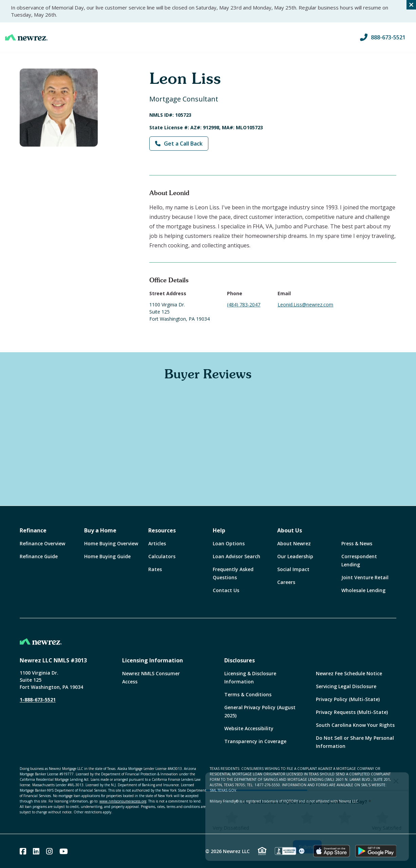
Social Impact (293, 569)
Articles (157, 543)
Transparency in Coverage (255, 741)
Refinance (33, 530)
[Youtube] (64, 851)
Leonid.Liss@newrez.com (305, 305)
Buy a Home (100, 530)
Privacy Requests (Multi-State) (352, 712)
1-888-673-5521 (38, 700)
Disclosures (240, 660)
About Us (290, 530)
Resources (162, 530)
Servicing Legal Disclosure (346, 686)
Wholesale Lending (363, 590)
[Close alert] (411, 5)
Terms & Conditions (248, 694)
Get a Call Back (179, 144)
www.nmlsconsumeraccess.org (123, 801)
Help (219, 530)
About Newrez (294, 543)
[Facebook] (23, 851)
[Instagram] (49, 851)
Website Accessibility (249, 728)
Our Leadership (295, 556)
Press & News (357, 543)
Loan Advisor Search (237, 556)
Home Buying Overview (111, 543)
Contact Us (226, 590)
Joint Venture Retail (365, 577)
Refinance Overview (42, 543)
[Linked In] (36, 851)
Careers (286, 582)
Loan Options (229, 543)
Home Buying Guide (107, 556)
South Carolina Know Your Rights (355, 725)
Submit (307, 847)
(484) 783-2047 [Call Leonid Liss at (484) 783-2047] (244, 305)
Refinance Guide (39, 556)
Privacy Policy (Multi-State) (348, 699)
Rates (155, 569)
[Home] (26, 37)
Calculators (162, 556)
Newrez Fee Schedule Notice (349, 673)
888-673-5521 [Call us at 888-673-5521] (383, 37)
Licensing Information (153, 660)
